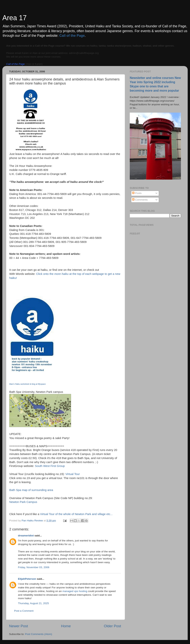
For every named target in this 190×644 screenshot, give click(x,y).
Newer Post (19, 626)
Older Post (112, 626)
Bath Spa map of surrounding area (31, 490)
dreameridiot (26, 536)
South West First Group (50, 466)
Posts (137, 193)
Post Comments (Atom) (39, 634)
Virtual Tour (73, 474)
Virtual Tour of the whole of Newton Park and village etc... (76, 514)
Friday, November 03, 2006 (34, 567)
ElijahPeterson (27, 579)
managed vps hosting (75, 591)
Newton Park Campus (23, 502)
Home (66, 626)
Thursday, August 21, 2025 (33, 603)
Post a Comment (24, 611)
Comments (140, 200)
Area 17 (14, 18)
